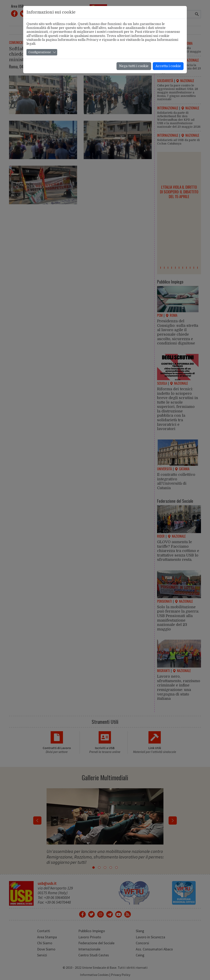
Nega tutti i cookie (134, 66)
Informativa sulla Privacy (78, 40)
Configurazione (40, 52)
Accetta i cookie (168, 66)
